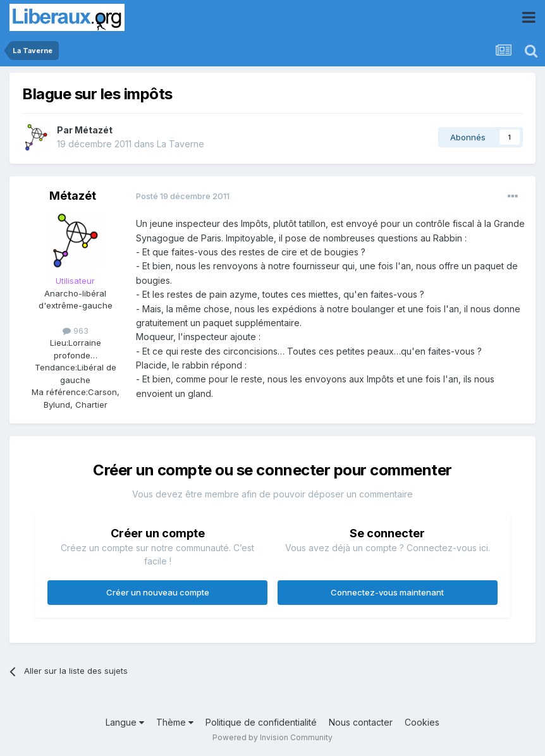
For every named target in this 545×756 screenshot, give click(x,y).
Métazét (94, 130)
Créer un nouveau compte (158, 592)
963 (76, 331)
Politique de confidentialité (261, 722)
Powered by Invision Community (272, 737)
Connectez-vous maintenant (387, 592)
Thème (175, 722)
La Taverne (181, 144)
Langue (125, 722)
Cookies (422, 722)
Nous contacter (361, 722)
